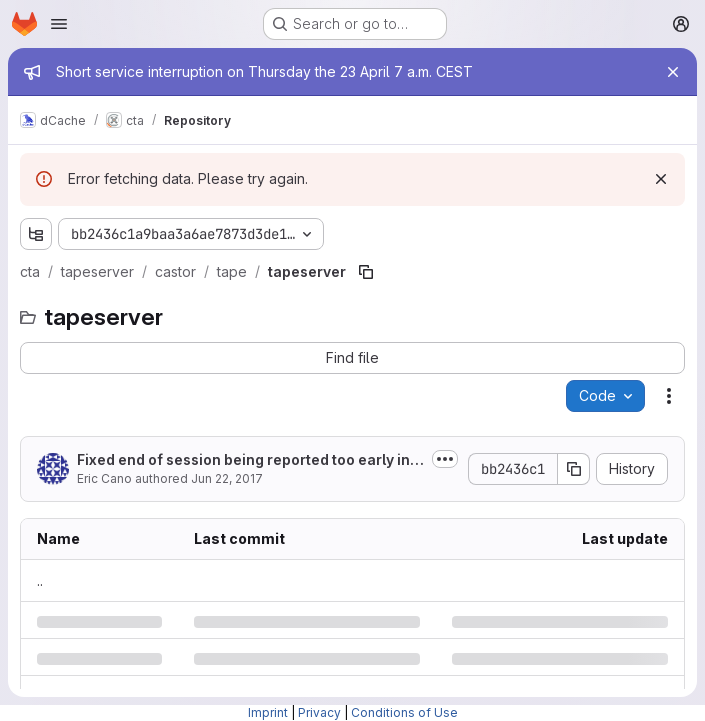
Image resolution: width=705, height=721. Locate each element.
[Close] (673, 72)
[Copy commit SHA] (574, 469)
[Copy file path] (366, 272)
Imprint (268, 712)
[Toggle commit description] (445, 459)
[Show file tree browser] (36, 234)
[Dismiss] (661, 179)
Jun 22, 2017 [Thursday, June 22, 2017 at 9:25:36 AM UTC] (227, 478)
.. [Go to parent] (40, 580)
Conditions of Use (404, 712)
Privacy (319, 712)
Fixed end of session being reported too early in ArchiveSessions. (249, 460)
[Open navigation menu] (59, 24)
